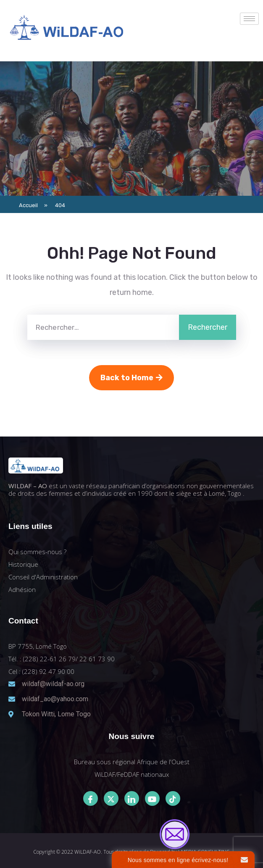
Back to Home (131, 378)
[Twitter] (111, 798)
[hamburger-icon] (249, 19)
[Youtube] (152, 798)
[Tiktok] (173, 798)
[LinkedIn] (132, 798)
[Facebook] (91, 798)
